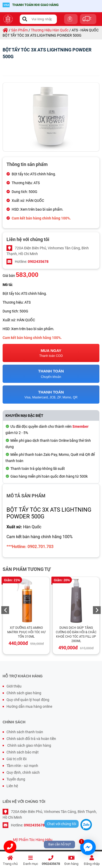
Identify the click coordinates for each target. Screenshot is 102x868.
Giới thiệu (14, 686)
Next (97, 610)
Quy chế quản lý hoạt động (28, 700)
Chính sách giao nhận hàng (29, 745)
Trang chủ (10, 861)
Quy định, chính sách (23, 772)
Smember (80, 426)
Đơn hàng (72, 861)
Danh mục (31, 861)
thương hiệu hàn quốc (50, 30)
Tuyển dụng (16, 779)
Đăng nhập (92, 861)
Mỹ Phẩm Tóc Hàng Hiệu (33, 840)
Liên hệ (12, 786)
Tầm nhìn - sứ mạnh (22, 766)
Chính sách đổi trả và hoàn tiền (31, 739)
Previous (5, 610)
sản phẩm (19, 30)
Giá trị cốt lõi (16, 759)
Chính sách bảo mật (23, 752)
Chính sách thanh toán (25, 732)
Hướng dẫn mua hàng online (29, 706)
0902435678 (51, 861)
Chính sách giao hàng (24, 693)
